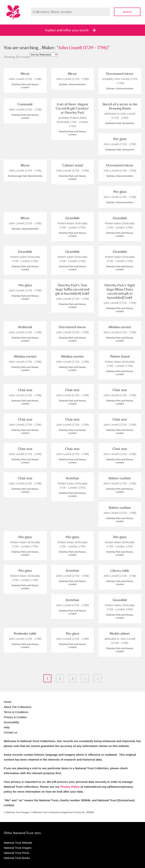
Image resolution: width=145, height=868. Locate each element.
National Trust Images (18, 848)
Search (127, 12)
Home (8, 702)
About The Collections (18, 707)
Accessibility (12, 722)
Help (7, 727)
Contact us (11, 732)
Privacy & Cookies (15, 717)
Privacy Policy (70, 787)
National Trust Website (18, 843)
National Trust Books (17, 858)
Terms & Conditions (16, 712)
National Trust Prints (17, 853)
